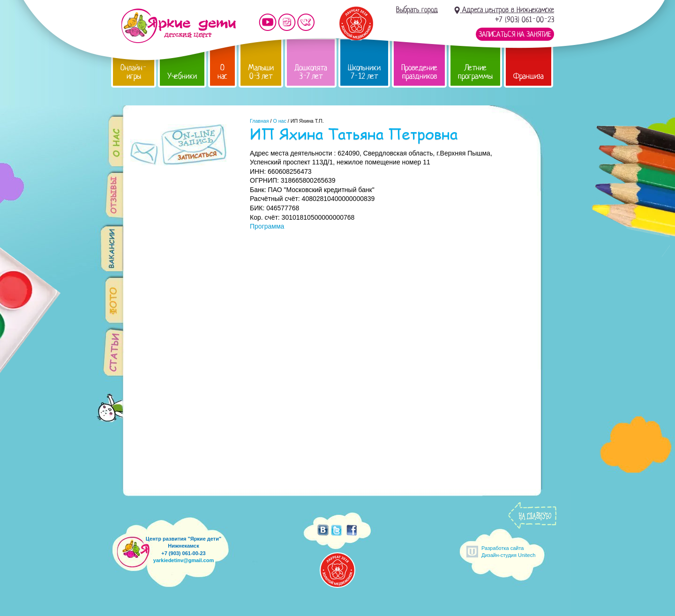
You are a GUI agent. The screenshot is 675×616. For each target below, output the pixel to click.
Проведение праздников (419, 72)
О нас (222, 72)
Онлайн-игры (134, 72)
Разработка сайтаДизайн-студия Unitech (508, 552)
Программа (267, 226)
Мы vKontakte (306, 22)
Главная (259, 121)
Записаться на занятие (515, 34)
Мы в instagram (287, 22)
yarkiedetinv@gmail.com (184, 560)
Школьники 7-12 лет (364, 72)
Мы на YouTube (268, 22)
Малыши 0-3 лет (261, 72)
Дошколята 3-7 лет (311, 72)
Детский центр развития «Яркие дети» (178, 26)
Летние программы (475, 72)
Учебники (182, 76)
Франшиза (529, 76)
